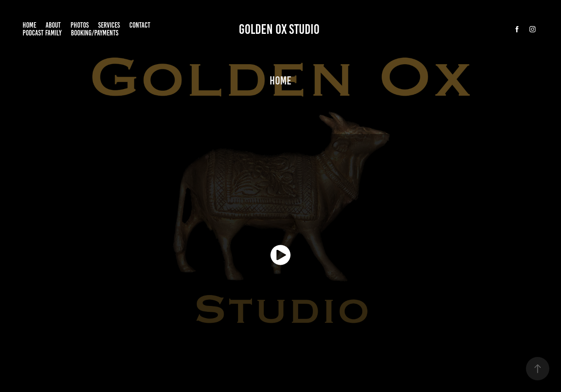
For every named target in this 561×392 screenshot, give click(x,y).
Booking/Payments (95, 33)
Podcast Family (42, 33)
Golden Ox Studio (280, 29)
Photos (80, 25)
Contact (140, 25)
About (53, 25)
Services (109, 25)
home (29, 25)
